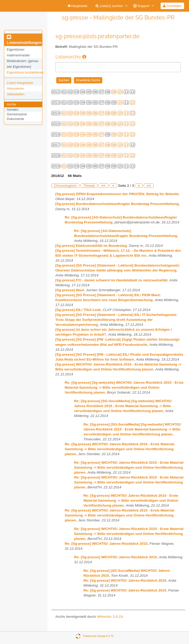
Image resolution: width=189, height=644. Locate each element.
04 (83, 113)
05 (89, 113)
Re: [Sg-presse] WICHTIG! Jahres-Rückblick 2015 (106, 544)
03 (76, 113)
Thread (89, 186)
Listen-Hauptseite (20, 83)
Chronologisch (65, 186)
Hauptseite (78, 6)
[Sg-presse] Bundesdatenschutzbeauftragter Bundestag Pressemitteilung (117, 204)
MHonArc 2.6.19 (110, 617)
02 (70, 113)
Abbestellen (16, 94)
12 (133, 102)
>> (149, 186)
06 (95, 113)
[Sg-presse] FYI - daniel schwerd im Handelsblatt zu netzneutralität (112, 280)
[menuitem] (78, 6)
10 (120, 92)
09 (114, 92)
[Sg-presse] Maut (70, 290)
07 (101, 113)
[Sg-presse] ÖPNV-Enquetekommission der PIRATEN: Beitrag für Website (117, 194)
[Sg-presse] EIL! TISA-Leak (78, 310)
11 (126, 113)
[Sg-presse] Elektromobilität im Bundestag (91, 246)
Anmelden (172, 6)
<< (103, 186)
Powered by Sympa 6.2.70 (98, 636)
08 (108, 113)
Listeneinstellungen (24, 40)
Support (141, 6)
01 (64, 113)
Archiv (11, 104)
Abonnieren (15, 88)
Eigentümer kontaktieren (25, 72)
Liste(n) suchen (109, 6)
